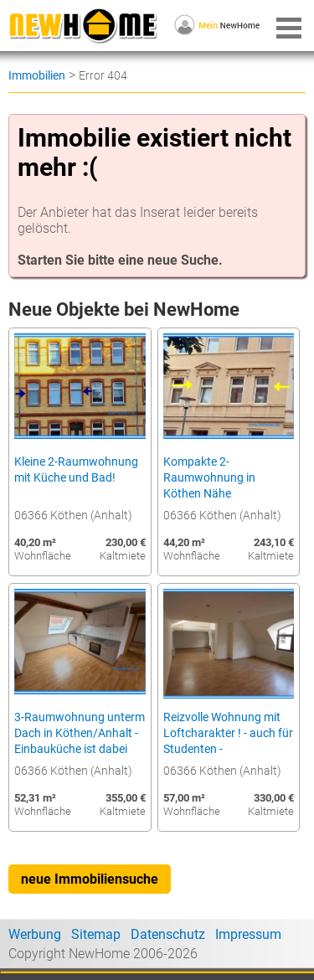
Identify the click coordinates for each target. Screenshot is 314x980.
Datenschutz (168, 934)
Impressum (248, 934)
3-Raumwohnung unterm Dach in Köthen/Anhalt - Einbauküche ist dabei (80, 733)
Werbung (35, 934)
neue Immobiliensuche (90, 879)
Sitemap (96, 934)
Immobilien (37, 75)
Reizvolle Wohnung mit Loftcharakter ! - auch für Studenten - (228, 733)
